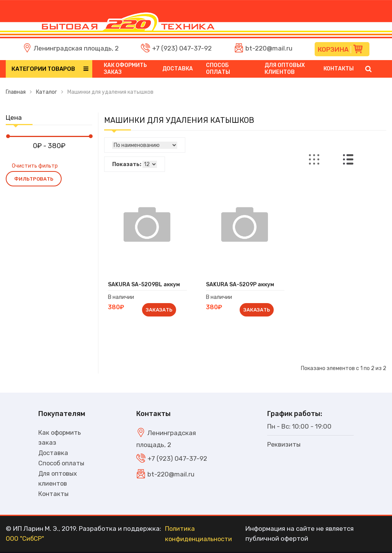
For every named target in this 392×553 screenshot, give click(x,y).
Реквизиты (284, 444)
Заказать (159, 310)
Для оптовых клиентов (285, 69)
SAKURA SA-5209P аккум (240, 285)
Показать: (127, 164)
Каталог (47, 92)
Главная (16, 92)
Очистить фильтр (35, 166)
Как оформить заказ (125, 69)
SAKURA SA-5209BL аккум (144, 285)
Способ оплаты (218, 69)
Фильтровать (34, 179)
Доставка (178, 69)
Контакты (339, 69)
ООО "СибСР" (26, 540)
